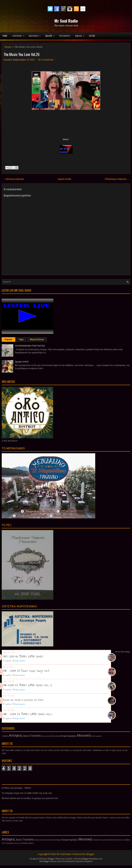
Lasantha (68, 859)
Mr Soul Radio (66, 21)
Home (5, 36)
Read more (19, 661)
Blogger (90, 854)
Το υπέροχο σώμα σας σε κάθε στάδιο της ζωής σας (27, 793)
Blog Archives (37, 339)
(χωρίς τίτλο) (22, 362)
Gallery (5, 736)
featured (113, 840)
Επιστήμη (56, 736)
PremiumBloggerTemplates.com (88, 859)
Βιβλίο (26, 736)
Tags (21, 339)
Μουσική (84, 736)
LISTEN (92, 36)
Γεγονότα (35, 736)
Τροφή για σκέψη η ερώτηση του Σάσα (23, 700)
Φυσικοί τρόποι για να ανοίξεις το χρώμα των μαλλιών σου (30, 798)
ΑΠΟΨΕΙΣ (19, 35)
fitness (120, 840)
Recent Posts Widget (123, 652)
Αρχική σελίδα (64, 179)
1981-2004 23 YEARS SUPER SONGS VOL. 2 (27, 685)
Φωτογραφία (97, 736)
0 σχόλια (7, 661)
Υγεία (95, 840)
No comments (46, 60)
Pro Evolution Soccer (12, 843)
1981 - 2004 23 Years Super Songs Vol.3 (26, 671)
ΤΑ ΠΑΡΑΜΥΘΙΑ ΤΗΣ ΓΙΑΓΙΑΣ (30, 346)
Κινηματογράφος (68, 736)
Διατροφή (48, 840)
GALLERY (51, 35)
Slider (25, 843)
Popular (9, 339)
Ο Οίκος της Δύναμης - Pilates (16, 788)
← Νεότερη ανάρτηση (13, 179)
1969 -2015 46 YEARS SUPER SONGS (23, 656)
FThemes (43, 859)
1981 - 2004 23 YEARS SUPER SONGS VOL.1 (27, 714)
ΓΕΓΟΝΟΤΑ (65, 36)
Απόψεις (16, 736)
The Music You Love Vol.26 (22, 54)
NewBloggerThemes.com (50, 861)
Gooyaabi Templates (84, 861)
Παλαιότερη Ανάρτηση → (117, 179)
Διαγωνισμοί (46, 736)
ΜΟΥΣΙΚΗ (36, 35)
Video (31, 843)
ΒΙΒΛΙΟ (81, 35)
